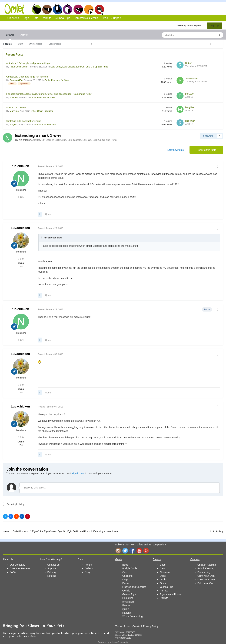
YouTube (139, 551)
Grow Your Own (206, 576)
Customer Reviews (20, 568)
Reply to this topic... (34, 488)
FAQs (13, 572)
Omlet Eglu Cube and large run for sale (27, 77)
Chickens (36, 9)
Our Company (17, 565)
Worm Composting (132, 616)
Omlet (16, 9)
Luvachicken (20, 228)
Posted (51, 166)
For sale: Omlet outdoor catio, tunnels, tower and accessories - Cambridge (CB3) (49, 94)
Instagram (118, 551)
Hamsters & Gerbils (86, 18)
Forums (8, 44)
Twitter (125, 551)
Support (116, 18)
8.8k (21, 259)
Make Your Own (206, 580)
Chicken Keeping (207, 565)
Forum (88, 565)
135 (21, 197)
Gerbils (126, 591)
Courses (195, 559)
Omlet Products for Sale (57, 80)
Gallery (89, 568)
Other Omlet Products (42, 111)
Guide (119, 559)
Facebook (132, 551)
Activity (24, 35)
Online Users (36, 44)
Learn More (29, 636)
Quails (126, 609)
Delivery (52, 572)
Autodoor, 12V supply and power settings (28, 63)
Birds (99, 9)
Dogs (47, 9)
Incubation (128, 602)
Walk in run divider (16, 107)
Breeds (157, 559)
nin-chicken (20, 166)
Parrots (126, 605)
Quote (48, 214)
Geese (163, 583)
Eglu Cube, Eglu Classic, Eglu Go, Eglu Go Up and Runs (79, 67)
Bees (125, 565)
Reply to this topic (206, 150)
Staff (20, 44)
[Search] (181, 35)
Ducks (126, 583)
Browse (10, 37)
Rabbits (68, 9)
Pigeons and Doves (170, 594)
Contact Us (53, 565)
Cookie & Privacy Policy (145, 626)
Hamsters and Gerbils (89, 9)
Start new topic (176, 150)
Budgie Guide (130, 568)
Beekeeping (204, 572)
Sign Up (215, 26)
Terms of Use (122, 626)
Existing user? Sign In (190, 26)
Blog (87, 572)
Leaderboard (55, 44)
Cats (57, 9)
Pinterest (146, 551)
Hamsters (128, 598)
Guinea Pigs (78, 9)
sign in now (78, 473)
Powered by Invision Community (113, 642)
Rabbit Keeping (206, 568)
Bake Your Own (206, 583)
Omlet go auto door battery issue (24, 121)
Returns (52, 576)
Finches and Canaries (134, 587)
